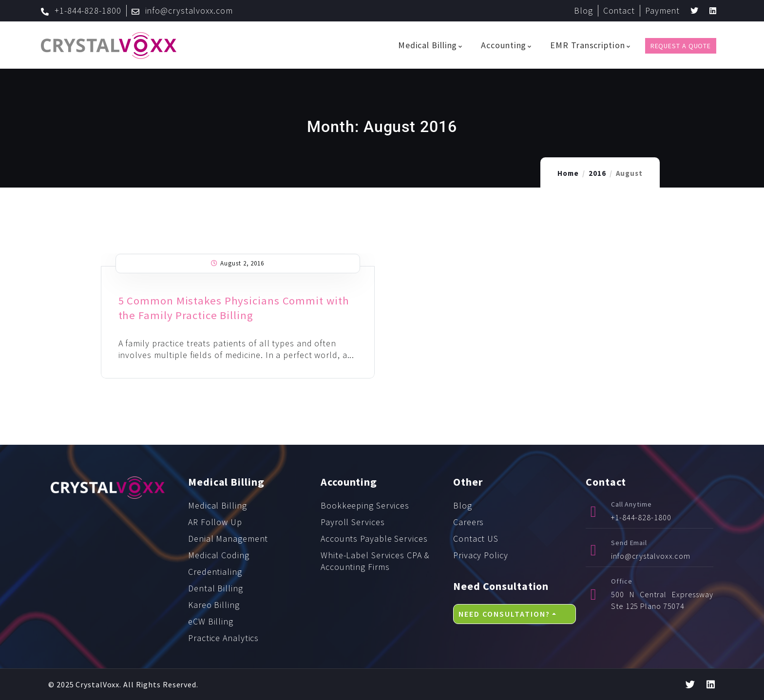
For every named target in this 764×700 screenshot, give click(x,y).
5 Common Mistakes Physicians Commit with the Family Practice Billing (236, 308)
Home (568, 173)
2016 (597, 173)
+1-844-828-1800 (641, 517)
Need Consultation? (504, 614)
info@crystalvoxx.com (651, 556)
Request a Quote (681, 46)
